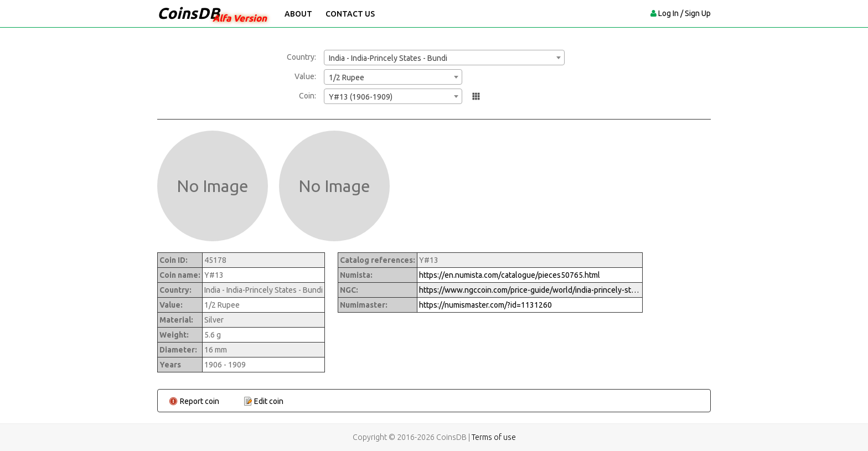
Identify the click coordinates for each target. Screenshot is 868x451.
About (298, 14)
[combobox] (444, 58)
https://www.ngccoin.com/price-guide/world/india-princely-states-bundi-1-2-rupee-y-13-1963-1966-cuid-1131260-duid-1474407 (530, 290)
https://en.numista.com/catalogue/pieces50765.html (510, 275)
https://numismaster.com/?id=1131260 (485, 305)
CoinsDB (188, 13)
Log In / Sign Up (684, 13)
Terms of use (494, 437)
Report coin (200, 401)
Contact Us (350, 14)
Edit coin (269, 401)
